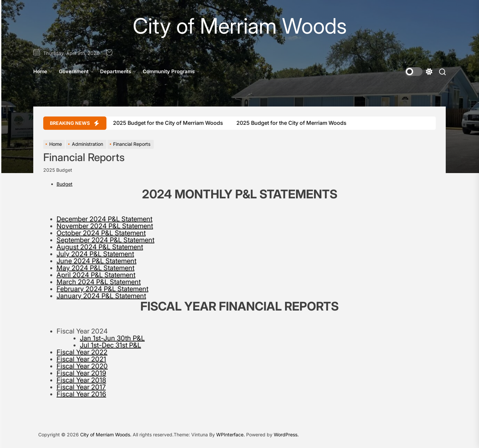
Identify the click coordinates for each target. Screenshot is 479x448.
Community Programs (171, 71)
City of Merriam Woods (240, 26)
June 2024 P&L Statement (96, 261)
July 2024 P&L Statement (95, 254)
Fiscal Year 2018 (81, 380)
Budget (65, 184)
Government (76, 71)
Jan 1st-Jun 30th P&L (112, 338)
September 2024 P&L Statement (105, 240)
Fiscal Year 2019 (81, 373)
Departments (118, 71)
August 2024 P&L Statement (100, 247)
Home (43, 71)
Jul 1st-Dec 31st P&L (110, 345)
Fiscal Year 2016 (81, 394)
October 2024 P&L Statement (101, 233)
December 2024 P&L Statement (104, 219)
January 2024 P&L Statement (101, 296)
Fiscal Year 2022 (82, 352)
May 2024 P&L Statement (95, 268)
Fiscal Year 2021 (81, 359)
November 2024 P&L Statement (105, 226)
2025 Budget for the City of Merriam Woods (163, 123)
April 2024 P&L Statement (96, 275)
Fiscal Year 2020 (82, 366)
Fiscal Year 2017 (81, 387)
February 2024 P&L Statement (102, 289)
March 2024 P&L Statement (99, 282)
